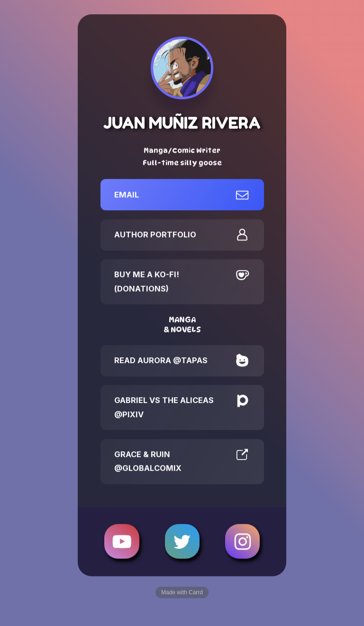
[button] (182, 195)
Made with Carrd (182, 593)
